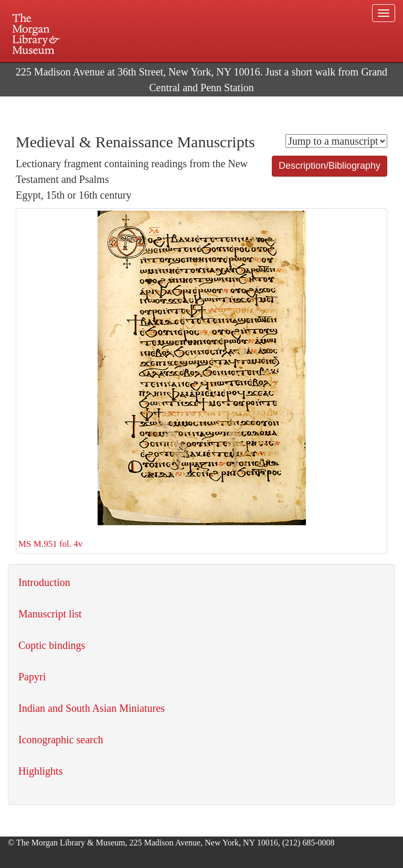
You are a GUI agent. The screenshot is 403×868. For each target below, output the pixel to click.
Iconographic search (61, 740)
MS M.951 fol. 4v (162, 380)
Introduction (44, 582)
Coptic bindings (52, 645)
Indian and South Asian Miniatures (92, 708)
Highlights (40, 771)
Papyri (32, 677)
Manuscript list (50, 614)
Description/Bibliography (330, 166)
